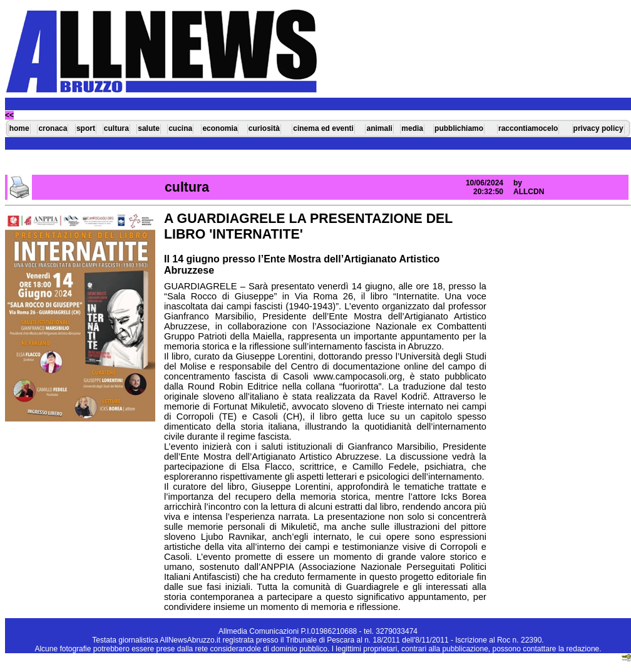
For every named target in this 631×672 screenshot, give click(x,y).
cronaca (53, 128)
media (412, 128)
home (19, 128)
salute (149, 128)
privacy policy (598, 128)
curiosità (264, 128)
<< (9, 115)
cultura (116, 128)
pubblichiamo (459, 128)
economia (220, 128)
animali (379, 128)
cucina (180, 128)
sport (86, 128)
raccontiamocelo (528, 128)
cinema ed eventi (323, 128)
